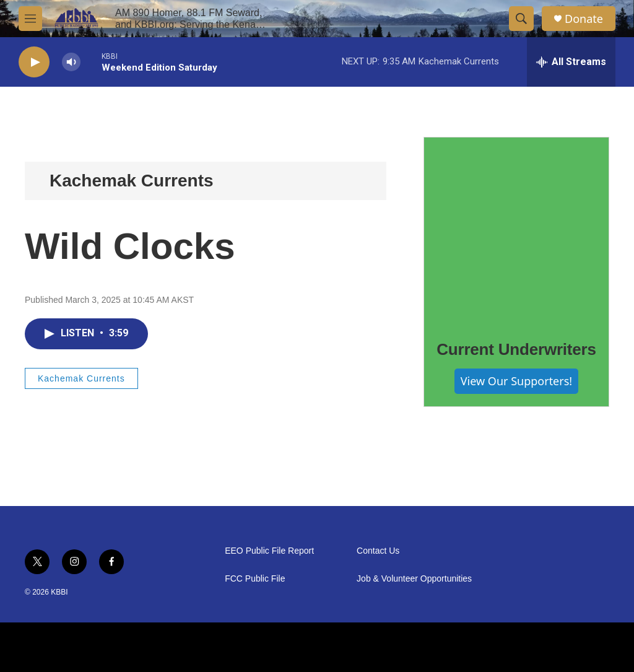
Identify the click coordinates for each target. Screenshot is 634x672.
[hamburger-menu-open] (30, 19)
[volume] (71, 62)
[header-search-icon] (521, 19)
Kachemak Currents (132, 181)
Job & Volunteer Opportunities (414, 579)
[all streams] (571, 62)
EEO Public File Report (269, 551)
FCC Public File (255, 579)
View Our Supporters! (516, 381)
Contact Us (378, 551)
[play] (34, 62)
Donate (584, 19)
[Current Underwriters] (516, 230)
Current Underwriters (516, 349)
